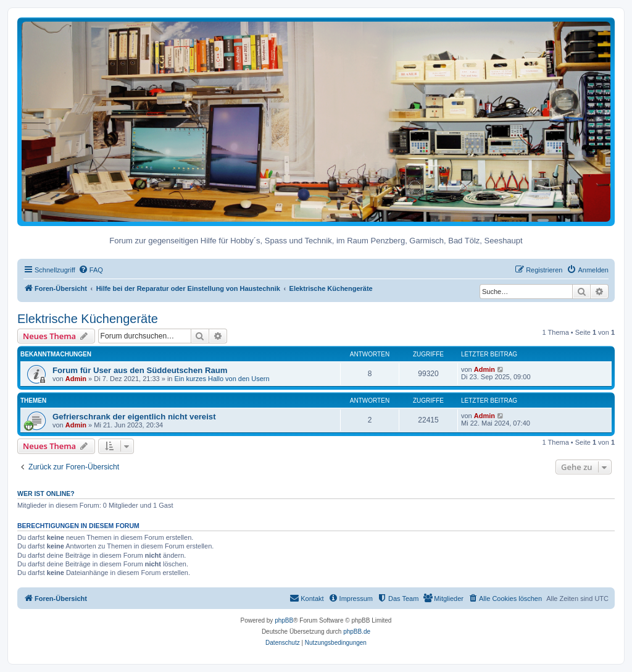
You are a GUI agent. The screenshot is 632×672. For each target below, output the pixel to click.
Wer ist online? (46, 493)
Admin (76, 379)
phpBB (284, 620)
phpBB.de (357, 632)
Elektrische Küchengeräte (88, 319)
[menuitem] (91, 270)
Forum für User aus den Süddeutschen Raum (140, 370)
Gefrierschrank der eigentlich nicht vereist (134, 417)
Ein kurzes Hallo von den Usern (222, 379)
